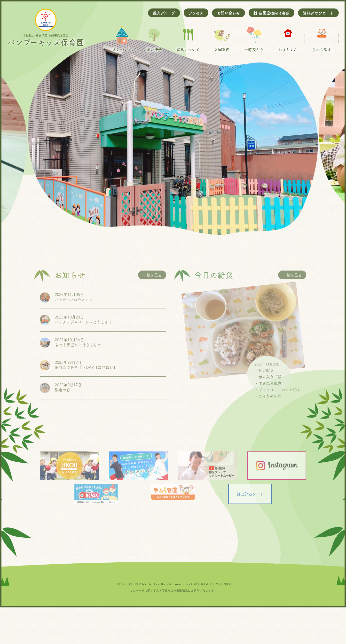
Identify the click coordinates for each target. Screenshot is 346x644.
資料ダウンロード (318, 13)
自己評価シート (250, 531)
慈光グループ (164, 13)
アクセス (196, 13)
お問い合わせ (228, 13)
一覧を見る (152, 312)
